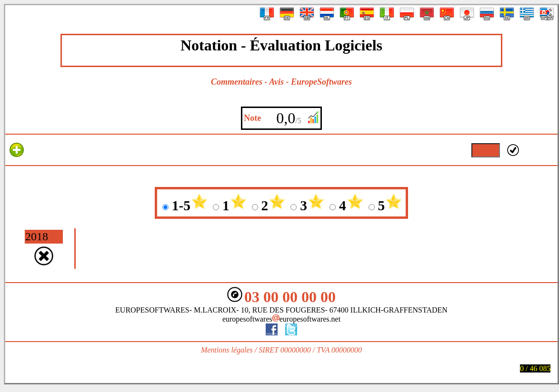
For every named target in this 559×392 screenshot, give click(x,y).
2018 (37, 236)
